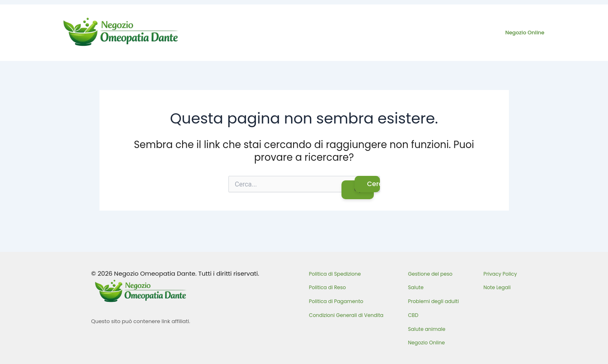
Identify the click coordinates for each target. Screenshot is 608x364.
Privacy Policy (500, 274)
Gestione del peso (431, 274)
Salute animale (427, 329)
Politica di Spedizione (335, 274)
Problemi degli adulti (434, 301)
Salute (416, 287)
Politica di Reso (328, 287)
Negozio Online (525, 33)
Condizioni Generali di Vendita (346, 315)
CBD (413, 315)
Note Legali (497, 287)
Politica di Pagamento (336, 301)
